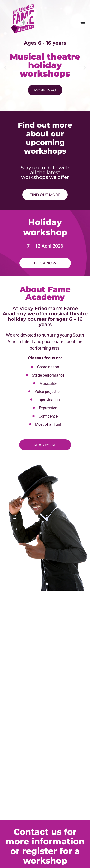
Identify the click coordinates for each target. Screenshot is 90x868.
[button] (5, 68)
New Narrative (55, 850)
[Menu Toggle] (83, 24)
